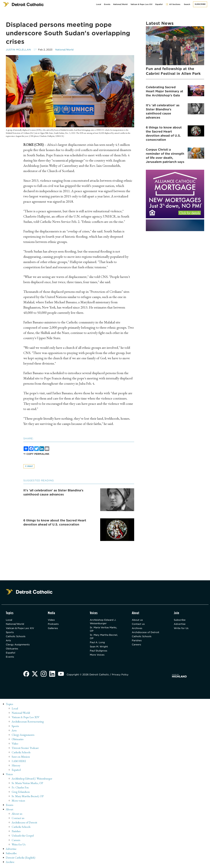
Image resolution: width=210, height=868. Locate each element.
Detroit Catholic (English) (21, 859)
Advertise (180, 624)
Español (159, 4)
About (10, 810)
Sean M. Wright (99, 648)
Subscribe (200, 4)
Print (29, 466)
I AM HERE (19, 762)
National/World (120, 4)
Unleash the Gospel (23, 837)
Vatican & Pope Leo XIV (141, 4)
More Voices (97, 656)
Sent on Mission (21, 758)
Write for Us (181, 629)
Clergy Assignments (18, 646)
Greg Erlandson (21, 793)
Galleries (53, 629)
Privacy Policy (121, 676)
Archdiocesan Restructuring (28, 723)
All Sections (173, 4)
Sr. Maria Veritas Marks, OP (104, 630)
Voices (9, 775)
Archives (137, 629)
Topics (10, 705)
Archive (10, 863)
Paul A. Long (97, 643)
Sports (10, 633)
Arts (8, 641)
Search (187, 4)
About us (137, 620)
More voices (19, 802)
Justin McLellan (19, 50)
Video (51, 620)
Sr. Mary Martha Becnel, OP (104, 637)
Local (99, 4)
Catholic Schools (16, 637)
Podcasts (53, 624)
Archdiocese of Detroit (146, 633)
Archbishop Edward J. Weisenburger (103, 622)
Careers (136, 646)
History (16, 767)
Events (107, 4)
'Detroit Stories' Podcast (25, 749)
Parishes (137, 641)
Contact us (138, 624)
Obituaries (12, 650)
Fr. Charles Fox (20, 789)
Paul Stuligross (99, 652)
